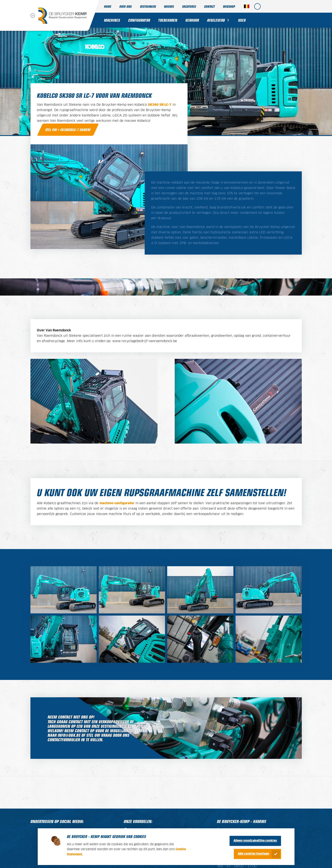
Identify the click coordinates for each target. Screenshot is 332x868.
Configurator (139, 20)
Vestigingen (148, 6)
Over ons (125, 6)
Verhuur (192, 20)
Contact (209, 6)
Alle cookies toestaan (253, 854)
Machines (112, 20)
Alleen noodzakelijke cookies (255, 841)
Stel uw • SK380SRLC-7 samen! (68, 130)
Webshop (229, 6)
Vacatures (189, 6)
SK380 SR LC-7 (160, 105)
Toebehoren (168, 20)
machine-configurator (117, 503)
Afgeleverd (216, 20)
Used (242, 20)
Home (108, 6)
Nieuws (169, 6)
